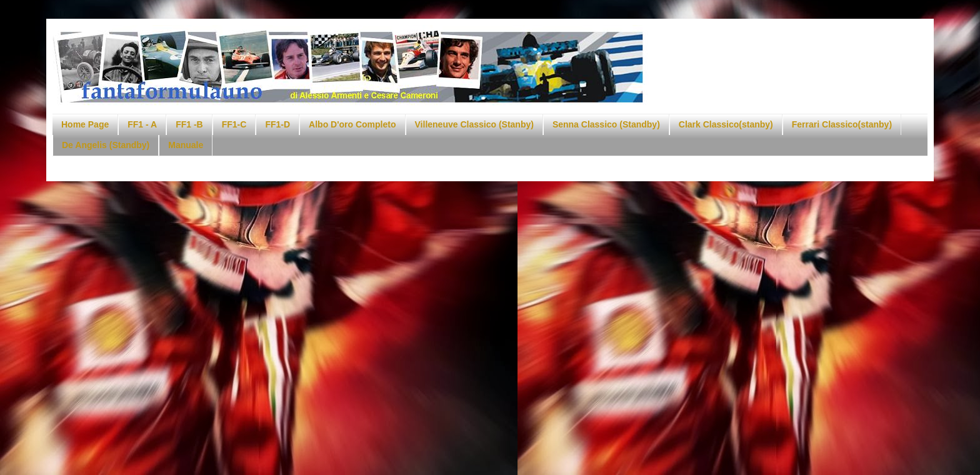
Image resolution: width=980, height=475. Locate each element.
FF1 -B (189, 124)
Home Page (85, 124)
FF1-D (277, 124)
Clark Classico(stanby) (726, 124)
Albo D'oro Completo (352, 124)
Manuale (186, 145)
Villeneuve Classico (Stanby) (474, 124)
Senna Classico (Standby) (606, 124)
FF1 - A (142, 124)
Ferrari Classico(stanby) (842, 124)
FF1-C (234, 124)
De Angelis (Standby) (106, 145)
